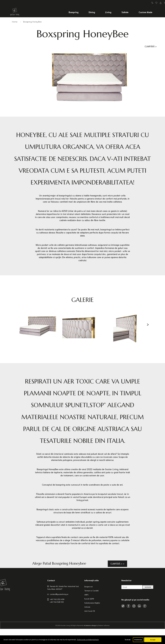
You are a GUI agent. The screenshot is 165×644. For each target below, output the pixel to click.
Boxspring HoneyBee (32, 22)
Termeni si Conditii (91, 591)
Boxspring (74, 12)
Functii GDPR (89, 599)
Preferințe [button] (138, 640)
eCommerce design (90, 625)
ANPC (87, 595)
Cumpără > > (117, 564)
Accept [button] (153, 640)
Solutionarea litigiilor (92, 603)
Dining (92, 12)
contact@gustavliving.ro (59, 594)
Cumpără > (151, 46)
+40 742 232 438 (57, 599)
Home (15, 22)
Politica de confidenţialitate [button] (88, 640)
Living (108, 12)
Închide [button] (128, 640)
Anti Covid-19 (90, 611)
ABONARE (148, 587)
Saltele (125, 12)
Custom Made (145, 12)
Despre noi (88, 586)
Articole (87, 607)
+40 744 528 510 (57, 602)
